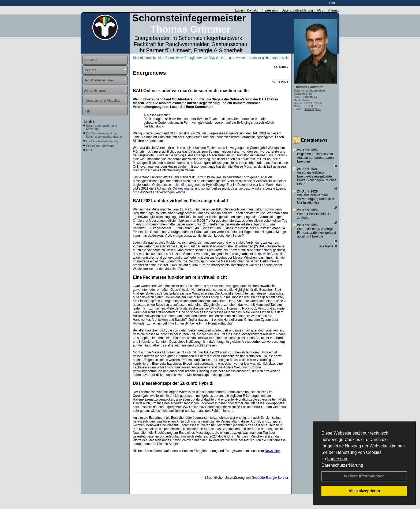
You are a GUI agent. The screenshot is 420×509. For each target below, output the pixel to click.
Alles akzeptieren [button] (364, 491)
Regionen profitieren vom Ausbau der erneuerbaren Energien (315, 158)
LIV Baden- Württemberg (102, 141)
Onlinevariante (183, 188)
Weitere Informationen (364, 476)
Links (89, 121)
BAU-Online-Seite (271, 246)
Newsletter (272, 451)
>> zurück (281, 67)
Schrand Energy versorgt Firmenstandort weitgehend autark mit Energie (316, 233)
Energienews (314, 140)
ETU (89, 150)
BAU (219, 177)
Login (239, 10)
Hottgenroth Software (100, 146)
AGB (320, 10)
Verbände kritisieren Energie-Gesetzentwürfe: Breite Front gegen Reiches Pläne (317, 178)
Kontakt (252, 10)
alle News (328, 246)
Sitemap (333, 10)
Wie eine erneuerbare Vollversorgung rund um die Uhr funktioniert (317, 199)
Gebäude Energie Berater (270, 478)
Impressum (338, 459)
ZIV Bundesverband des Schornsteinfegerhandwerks (104, 135)
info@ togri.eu (313, 109)
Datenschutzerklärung (342, 465)
